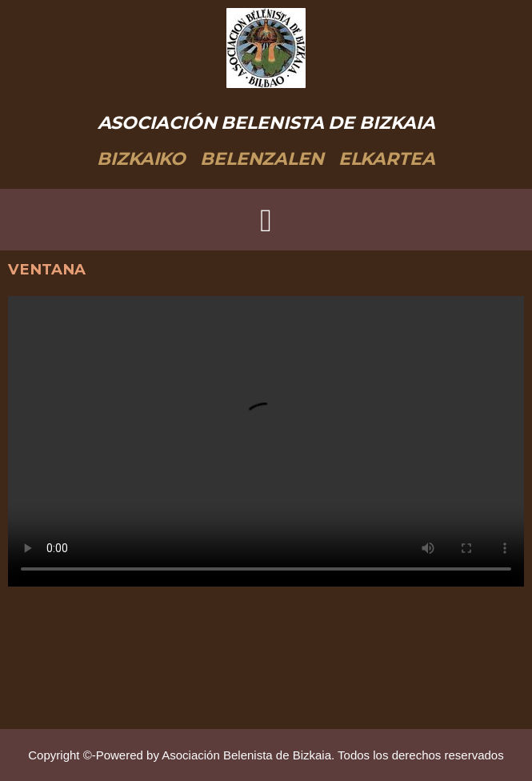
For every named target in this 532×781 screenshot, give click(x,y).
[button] (266, 221)
